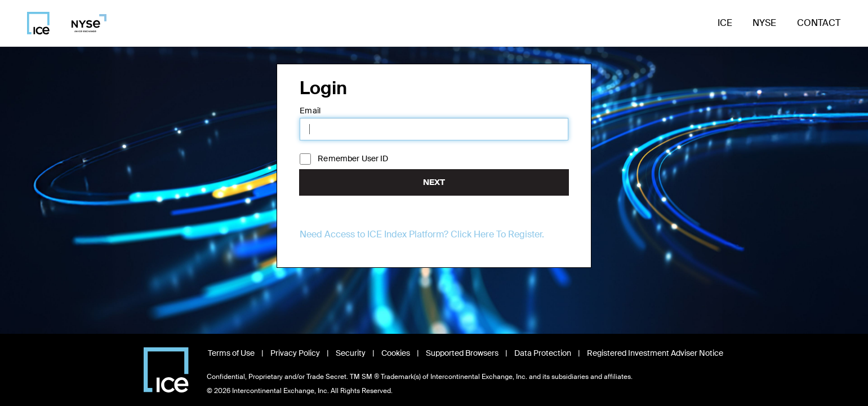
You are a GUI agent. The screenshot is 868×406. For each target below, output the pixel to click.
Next (434, 182)
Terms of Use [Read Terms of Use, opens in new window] (231, 353)
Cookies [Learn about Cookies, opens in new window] (396, 353)
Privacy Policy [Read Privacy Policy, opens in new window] (295, 353)
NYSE (764, 23)
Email (310, 111)
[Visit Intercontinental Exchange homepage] (166, 370)
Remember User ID (353, 158)
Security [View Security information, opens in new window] (351, 353)
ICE (725, 23)
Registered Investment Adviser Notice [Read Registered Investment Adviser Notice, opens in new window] (655, 353)
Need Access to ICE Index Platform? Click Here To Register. (422, 234)
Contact (819, 23)
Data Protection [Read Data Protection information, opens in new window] (543, 353)
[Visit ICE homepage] (38, 23)
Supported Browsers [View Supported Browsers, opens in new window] (462, 353)
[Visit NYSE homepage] (85, 23)
